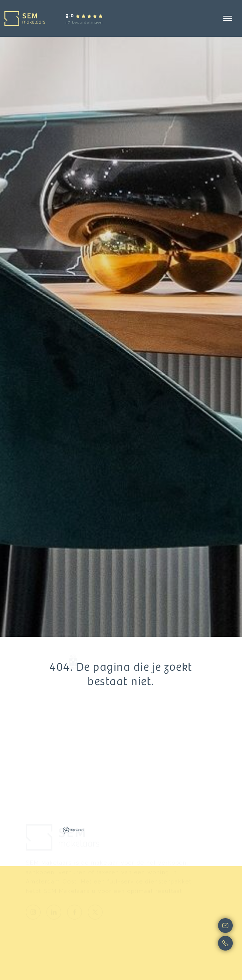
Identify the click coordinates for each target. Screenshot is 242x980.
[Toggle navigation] (227, 18)
